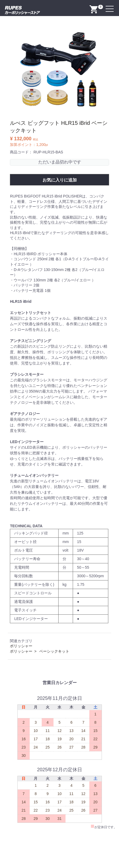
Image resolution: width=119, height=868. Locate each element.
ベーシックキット (54, 651)
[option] (59, 70)
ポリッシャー (21, 646)
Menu (110, 6)
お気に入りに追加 (60, 180)
